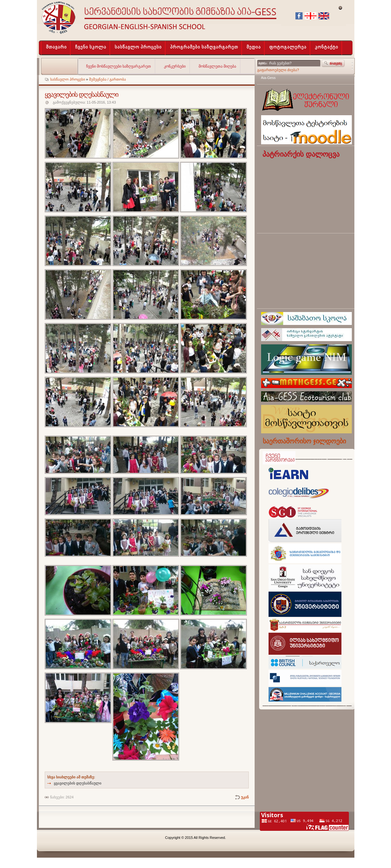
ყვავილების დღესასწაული (78, 783)
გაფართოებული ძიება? (278, 70)
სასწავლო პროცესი (68, 79)
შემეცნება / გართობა (108, 79)
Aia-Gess (268, 78)
